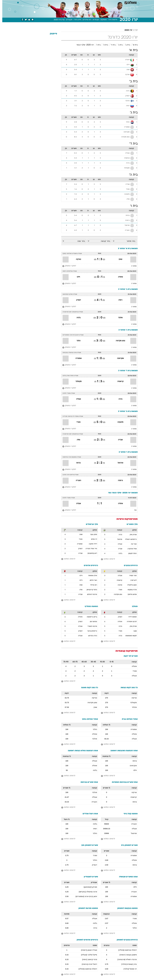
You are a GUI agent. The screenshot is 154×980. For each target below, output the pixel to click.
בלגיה (76, 318)
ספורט (111, 2)
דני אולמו (92, 539)
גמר (133, 510)
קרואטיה (118, 382)
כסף (89, 2)
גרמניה (118, 481)
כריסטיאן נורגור (90, 631)
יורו (134, 30)
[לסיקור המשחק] (67, 266)
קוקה (133, 631)
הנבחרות (94, 20)
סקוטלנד (76, 382)
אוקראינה (118, 358)
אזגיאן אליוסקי (130, 595)
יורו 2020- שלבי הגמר (83, 45)
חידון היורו (75, 20)
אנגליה (76, 399)
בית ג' (118, 45)
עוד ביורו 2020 (57, 20)
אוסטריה (76, 358)
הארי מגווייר (131, 576)
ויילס (76, 277)
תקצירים (67, 20)
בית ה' (103, 45)
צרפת (76, 463)
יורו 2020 (126, 30)
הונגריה (76, 481)
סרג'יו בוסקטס (130, 590)
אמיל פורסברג (130, 549)
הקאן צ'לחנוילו (130, 585)
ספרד (76, 422)
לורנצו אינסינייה (129, 622)
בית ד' (111, 45)
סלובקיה (118, 422)
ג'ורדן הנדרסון (90, 636)
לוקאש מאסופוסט (129, 636)
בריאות (76, 2)
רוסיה (118, 300)
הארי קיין (132, 544)
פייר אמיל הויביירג (89, 549)
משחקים (101, 20)
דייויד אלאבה (91, 544)
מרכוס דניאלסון (90, 595)
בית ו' (96, 45)
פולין (76, 440)
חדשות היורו (110, 20)
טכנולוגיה (58, 2)
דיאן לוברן (131, 580)
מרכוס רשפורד (90, 626)
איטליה (118, 277)
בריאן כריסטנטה (90, 617)
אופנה (50, 2)
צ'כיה (118, 399)
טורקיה (76, 259)
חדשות (120, 2)
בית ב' (125, 45)
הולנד (76, 341)
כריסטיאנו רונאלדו (129, 539)
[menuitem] (118, 2)
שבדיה (118, 440)
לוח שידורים (85, 20)
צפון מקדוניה (118, 341)
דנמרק (76, 300)
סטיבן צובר (91, 535)
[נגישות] (3, 2)
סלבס (96, 2)
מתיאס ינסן (91, 622)
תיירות (67, 2)
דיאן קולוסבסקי (90, 553)
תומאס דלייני (130, 617)
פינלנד (118, 318)
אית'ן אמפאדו (90, 576)
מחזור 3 (132, 266)
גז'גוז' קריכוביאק (89, 590)
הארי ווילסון (91, 580)
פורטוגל (118, 463)
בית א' (133, 45)
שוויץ (118, 259)
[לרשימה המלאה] (117, 559)
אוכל (83, 2)
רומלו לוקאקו (130, 554)
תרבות (104, 2)
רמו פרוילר (91, 585)
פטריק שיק (131, 535)
